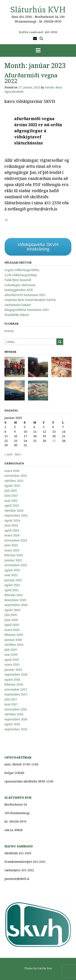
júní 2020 (11, 620)
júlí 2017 (11, 699)
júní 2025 (11, 495)
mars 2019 (12, 664)
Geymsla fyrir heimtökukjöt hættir (30, 300)
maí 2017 (11, 704)
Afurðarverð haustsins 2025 (25, 295)
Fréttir (9, 331)
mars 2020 (12, 630)
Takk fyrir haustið (18, 280)
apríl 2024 (12, 530)
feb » (18, 454)
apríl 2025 (12, 505)
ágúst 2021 (12, 585)
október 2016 (14, 714)
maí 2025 (11, 500)
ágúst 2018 (12, 679)
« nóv (9, 454)
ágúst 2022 (12, 570)
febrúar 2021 (14, 595)
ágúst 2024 (12, 520)
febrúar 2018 (14, 684)
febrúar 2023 (14, 555)
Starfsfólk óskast (17, 315)
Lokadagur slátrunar (20, 285)
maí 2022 (11, 575)
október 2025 (14, 481)
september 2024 (16, 515)
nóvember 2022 (16, 565)
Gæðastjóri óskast (18, 305)
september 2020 (16, 605)
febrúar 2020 (14, 635)
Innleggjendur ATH (19, 290)
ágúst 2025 (12, 485)
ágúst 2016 (12, 724)
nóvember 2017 (16, 689)
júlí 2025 (11, 491)
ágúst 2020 (12, 610)
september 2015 (16, 729)
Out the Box (45, 968)
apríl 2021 (12, 590)
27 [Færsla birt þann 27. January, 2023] (54, 441)
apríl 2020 (12, 625)
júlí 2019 (11, 650)
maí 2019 (11, 654)
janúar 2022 (13, 580)
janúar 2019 (13, 669)
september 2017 (16, 694)
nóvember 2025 (16, 475)
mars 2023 (12, 550)
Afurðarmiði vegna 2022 (31, 78)
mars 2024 (12, 535)
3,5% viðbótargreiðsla (21, 275)
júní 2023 (11, 545)
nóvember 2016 (16, 709)
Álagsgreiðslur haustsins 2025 (27, 310)
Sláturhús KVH (38, 9)
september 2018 (16, 674)
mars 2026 (12, 471)
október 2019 (14, 644)
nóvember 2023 (16, 540)
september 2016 (16, 719)
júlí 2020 (11, 615)
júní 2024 (11, 525)
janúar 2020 (13, 640)
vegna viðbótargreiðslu (22, 270)
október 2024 (14, 510)
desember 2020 (15, 600)
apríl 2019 (12, 659)
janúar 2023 (13, 560)
